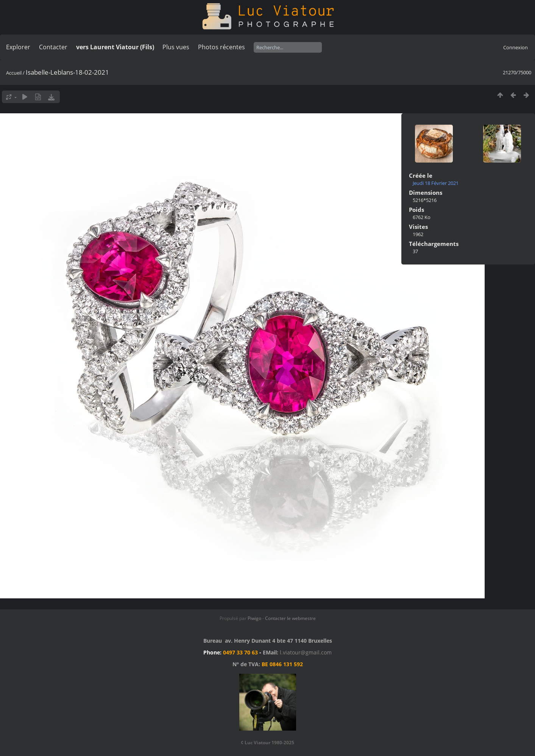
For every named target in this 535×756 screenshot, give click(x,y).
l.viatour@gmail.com (306, 652)
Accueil (14, 73)
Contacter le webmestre (290, 618)
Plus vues (176, 47)
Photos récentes (221, 47)
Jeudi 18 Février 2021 (436, 183)
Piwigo (254, 618)
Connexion (516, 47)
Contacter (53, 47)
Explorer (18, 47)
